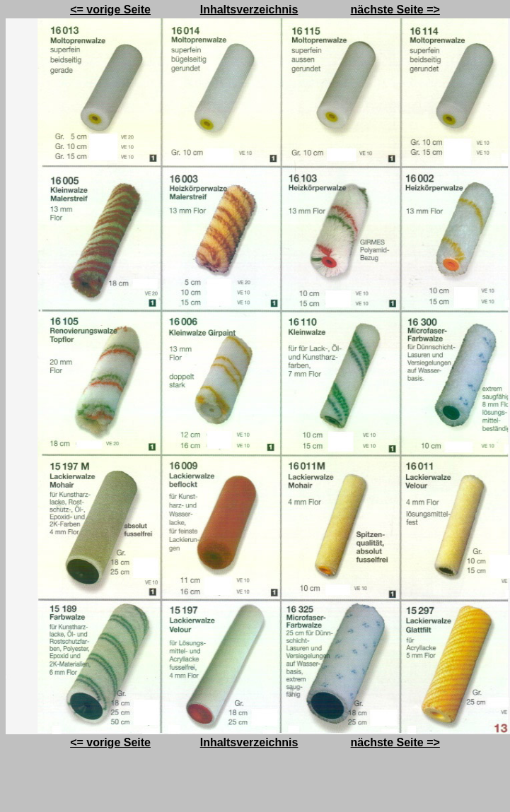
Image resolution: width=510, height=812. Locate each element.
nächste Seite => (395, 10)
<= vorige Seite (110, 10)
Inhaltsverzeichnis (249, 10)
